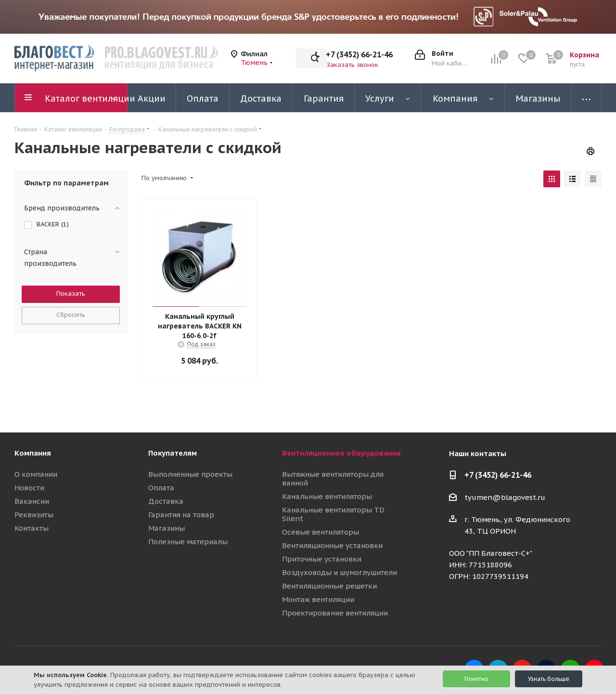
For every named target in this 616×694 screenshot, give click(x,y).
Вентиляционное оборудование (341, 453)
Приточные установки (322, 559)
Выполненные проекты (190, 474)
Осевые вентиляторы (321, 532)
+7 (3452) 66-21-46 (359, 54)
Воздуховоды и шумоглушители (340, 572)
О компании (36, 474)
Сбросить (71, 315)
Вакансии (32, 501)
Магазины (167, 528)
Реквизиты (34, 515)
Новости (29, 488)
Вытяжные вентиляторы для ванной (333, 478)
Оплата (161, 488)
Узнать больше (549, 679)
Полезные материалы (188, 542)
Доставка (166, 501)
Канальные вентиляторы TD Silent (333, 514)
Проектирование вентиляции (335, 613)
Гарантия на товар (181, 515)
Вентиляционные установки (332, 545)
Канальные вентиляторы (327, 496)
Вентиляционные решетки (329, 586)
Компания (33, 453)
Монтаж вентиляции (318, 599)
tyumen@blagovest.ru (505, 497)
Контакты (32, 528)
